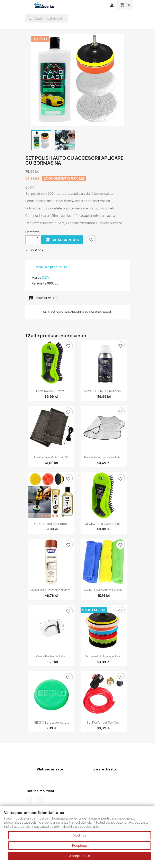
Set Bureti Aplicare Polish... (104, 656)
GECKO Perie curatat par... (104, 524)
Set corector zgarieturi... (52, 524)
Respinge (80, 846)
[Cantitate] (30, 240)
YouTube (40, 800)
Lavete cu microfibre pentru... (104, 590)
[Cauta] (47, 18)
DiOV (45, 278)
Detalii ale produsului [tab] (51, 267)
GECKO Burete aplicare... (51, 722)
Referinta (39, 283)
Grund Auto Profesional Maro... (51, 590)
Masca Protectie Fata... (52, 656)
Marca (36, 278)
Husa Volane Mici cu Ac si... (51, 457)
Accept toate (80, 856)
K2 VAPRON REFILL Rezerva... (104, 391)
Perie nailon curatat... (52, 391)
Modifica (80, 835)
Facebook (29, 800)
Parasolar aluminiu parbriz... (104, 457)
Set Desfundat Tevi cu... (104, 722)
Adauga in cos (62, 240)
